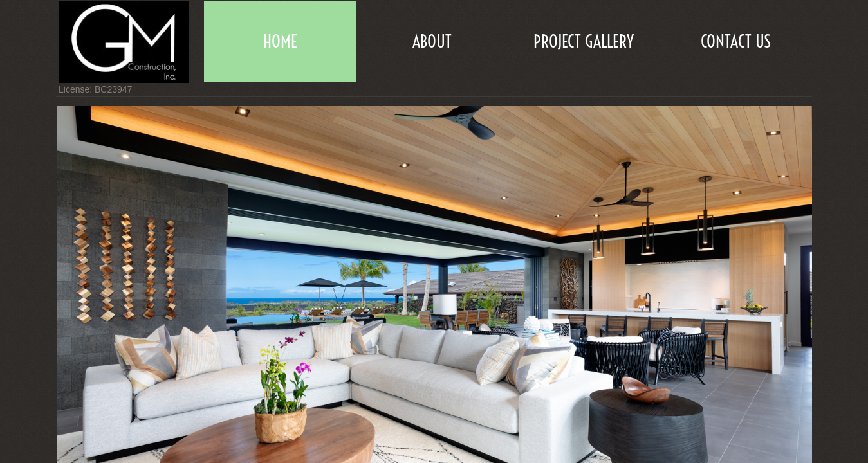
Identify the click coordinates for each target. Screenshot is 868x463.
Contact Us (736, 41)
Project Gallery (584, 41)
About (432, 41)
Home (280, 41)
